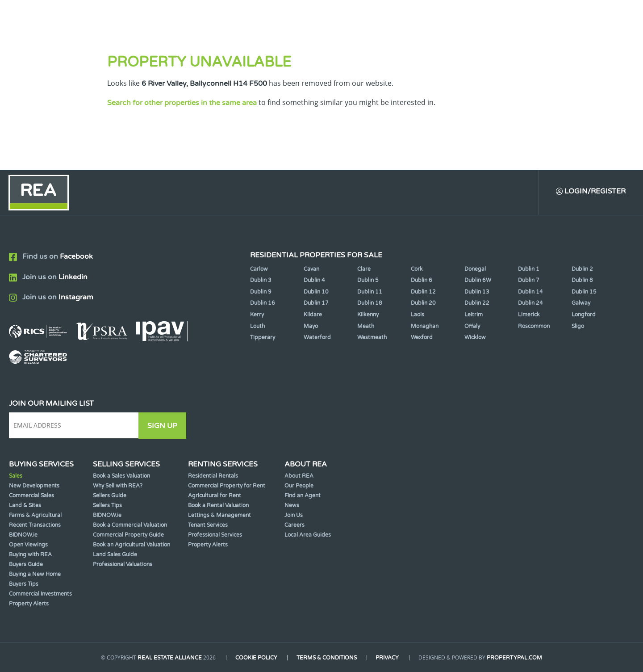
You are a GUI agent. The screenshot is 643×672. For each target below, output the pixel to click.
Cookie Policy (256, 658)
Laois (418, 315)
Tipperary (263, 338)
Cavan (311, 269)
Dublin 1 (529, 269)
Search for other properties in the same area (182, 103)
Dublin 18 (370, 303)
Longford (584, 315)
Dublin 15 (584, 292)
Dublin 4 (314, 281)
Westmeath (372, 338)
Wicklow (475, 338)
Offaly (472, 326)
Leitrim (474, 315)
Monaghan (425, 326)
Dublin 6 (422, 281)
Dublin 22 (477, 303)
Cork (417, 269)
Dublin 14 (530, 292)
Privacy (388, 658)
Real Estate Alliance (169, 658)
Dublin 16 (263, 303)
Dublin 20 (423, 303)
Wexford (422, 338)
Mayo (311, 326)
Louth (257, 326)
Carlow (259, 269)
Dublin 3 (261, 281)
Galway (581, 303)
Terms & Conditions (327, 658)
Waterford (317, 338)
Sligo (578, 326)
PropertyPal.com (515, 658)
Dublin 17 (316, 303)
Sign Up (165, 426)
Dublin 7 (529, 281)
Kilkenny (368, 315)
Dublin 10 (316, 292)
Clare (364, 269)
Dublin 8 (582, 281)
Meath (366, 326)
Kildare (313, 315)
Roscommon (534, 326)
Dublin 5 (368, 281)
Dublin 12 (423, 292)
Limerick (529, 315)
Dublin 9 (261, 292)
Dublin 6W (478, 281)
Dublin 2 (582, 269)
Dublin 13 (477, 292)
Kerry (257, 315)
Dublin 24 (530, 303)
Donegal (475, 269)
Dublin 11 (370, 292)
